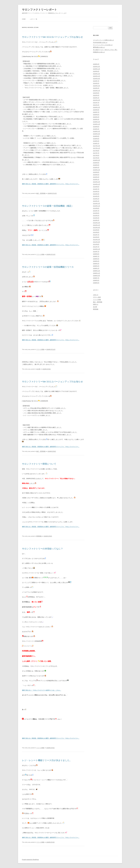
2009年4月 (96, 261)
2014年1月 (96, 201)
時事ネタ (96, 304)
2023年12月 (97, 86)
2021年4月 (96, 105)
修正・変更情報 (41, 193)
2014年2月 (96, 199)
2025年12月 (97, 67)
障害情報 (39, 536)
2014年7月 (96, 189)
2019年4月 (96, 129)
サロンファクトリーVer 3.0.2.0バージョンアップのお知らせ (52, 37)
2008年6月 (96, 280)
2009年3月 (96, 264)
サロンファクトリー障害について (39, 464)
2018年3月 (96, 141)
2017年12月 (97, 146)
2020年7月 (96, 112)
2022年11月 (97, 91)
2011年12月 (97, 240)
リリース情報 (40, 254)
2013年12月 (97, 203)
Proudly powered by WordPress (30, 860)
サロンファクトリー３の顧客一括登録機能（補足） (48, 206)
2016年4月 (96, 167)
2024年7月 (96, 81)
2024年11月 (97, 76)
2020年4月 (96, 117)
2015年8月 (96, 172)
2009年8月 (96, 254)
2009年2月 (96, 266)
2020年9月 (96, 110)
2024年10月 (97, 79)
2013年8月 (96, 208)
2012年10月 (97, 228)
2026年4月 (96, 64)
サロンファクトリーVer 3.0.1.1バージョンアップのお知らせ (52, 382)
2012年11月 (97, 225)
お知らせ (96, 295)
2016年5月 (96, 165)
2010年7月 (96, 252)
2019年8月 (96, 127)
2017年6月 (96, 155)
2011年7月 (96, 247)
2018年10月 (97, 134)
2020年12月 (97, 107)
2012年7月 (96, 235)
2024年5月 (96, 83)
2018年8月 (96, 139)
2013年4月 (96, 215)
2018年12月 (97, 131)
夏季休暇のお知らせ (99, 47)
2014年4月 (96, 194)
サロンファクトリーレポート (39, 10)
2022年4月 (96, 95)
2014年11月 (97, 184)
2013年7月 (96, 211)
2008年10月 (97, 276)
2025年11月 (97, 69)
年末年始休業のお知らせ (100, 42)
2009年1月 (96, 268)
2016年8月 (96, 163)
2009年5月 (96, 259)
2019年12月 (97, 122)
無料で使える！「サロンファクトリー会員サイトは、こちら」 (42, 690)
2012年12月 (97, 223)
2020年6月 (96, 115)
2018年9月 (96, 136)
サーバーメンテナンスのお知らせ (103, 45)
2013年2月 (96, 220)
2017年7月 (96, 153)
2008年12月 (97, 271)
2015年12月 (97, 170)
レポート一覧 (34, 19)
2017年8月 (96, 151)
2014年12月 (97, 182)
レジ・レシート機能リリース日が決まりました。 (47, 760)
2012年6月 (96, 237)
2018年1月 (96, 143)
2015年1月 (96, 179)
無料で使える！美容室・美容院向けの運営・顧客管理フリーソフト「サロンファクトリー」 (51, 184)
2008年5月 (96, 283)
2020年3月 (96, 119)
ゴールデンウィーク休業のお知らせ (103, 40)
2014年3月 (96, 196)
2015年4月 (96, 177)
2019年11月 (97, 124)
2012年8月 (96, 232)
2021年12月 (97, 100)
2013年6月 (96, 213)
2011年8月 (96, 244)
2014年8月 (96, 187)
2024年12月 (97, 74)
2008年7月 (96, 278)
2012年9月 (96, 230)
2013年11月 (97, 206)
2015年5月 (96, 175)
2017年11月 (97, 148)
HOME (24, 19)
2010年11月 (97, 249)
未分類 (38, 369)
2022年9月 (96, 93)
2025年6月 (96, 71)
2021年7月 (96, 103)
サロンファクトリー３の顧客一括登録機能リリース (48, 267)
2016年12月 (97, 160)
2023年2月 (96, 88)
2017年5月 (96, 158)
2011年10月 (97, 242)
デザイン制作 (97, 297)
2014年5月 (96, 191)
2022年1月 (96, 98)
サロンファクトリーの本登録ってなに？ (42, 549)
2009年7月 (96, 256)
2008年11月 (97, 273)
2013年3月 (96, 218)
